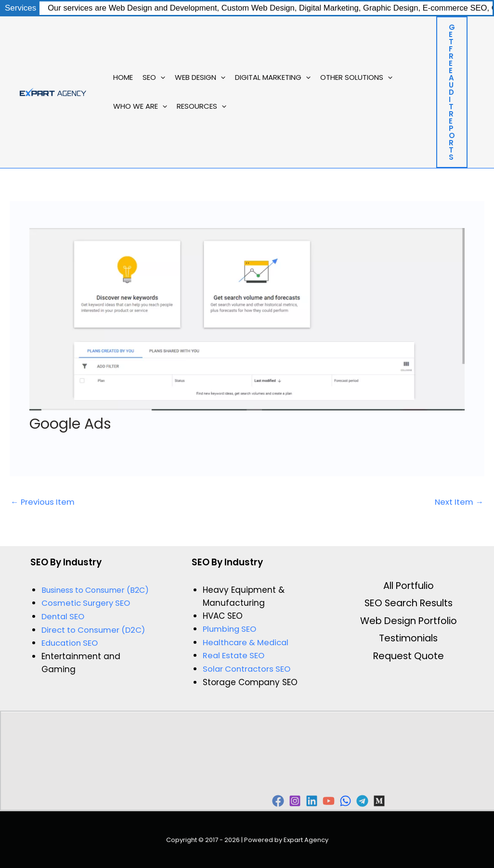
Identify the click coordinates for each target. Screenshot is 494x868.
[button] (161, 77)
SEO (154, 77)
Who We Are (140, 106)
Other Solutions (356, 77)
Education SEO (71, 642)
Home (123, 77)
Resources (201, 106)
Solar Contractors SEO (248, 668)
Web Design (200, 77)
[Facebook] (278, 800)
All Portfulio (408, 586)
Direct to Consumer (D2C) (96, 629)
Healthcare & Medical (248, 642)
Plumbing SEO (231, 629)
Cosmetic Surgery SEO (88, 603)
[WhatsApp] (374, 800)
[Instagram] (302, 800)
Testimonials (408, 640)
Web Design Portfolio (408, 622)
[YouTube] (350, 800)
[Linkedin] (326, 800)
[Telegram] (398, 800)
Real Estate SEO (235, 655)
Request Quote (408, 658)
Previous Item (44, 502)
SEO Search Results (409, 604)
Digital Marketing (273, 77)
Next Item (458, 502)
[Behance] (422, 800)
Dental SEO (64, 616)
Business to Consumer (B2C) (95, 590)
